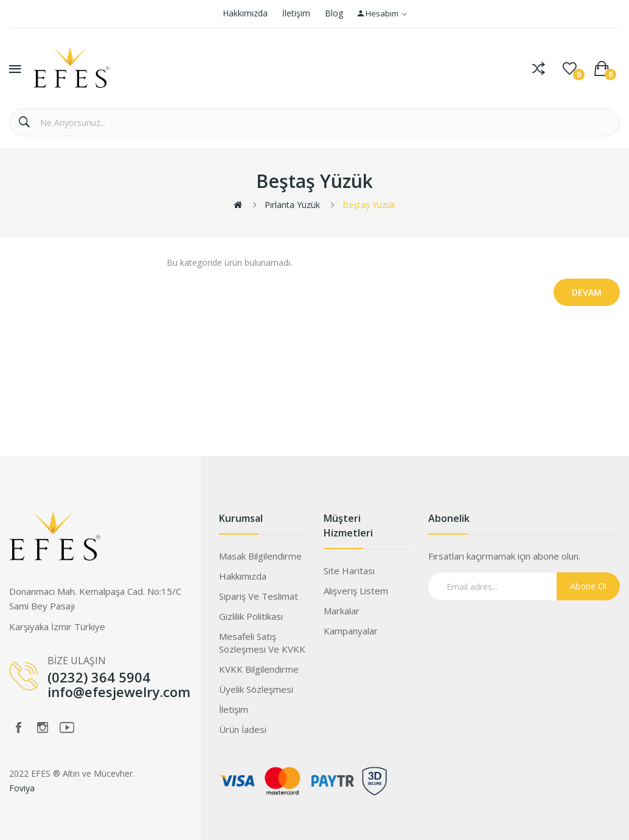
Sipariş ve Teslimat (259, 596)
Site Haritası (349, 571)
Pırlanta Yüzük (292, 205)
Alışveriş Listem (356, 591)
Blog (334, 13)
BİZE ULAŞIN (77, 661)
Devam (587, 292)
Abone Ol (588, 586)
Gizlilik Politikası (251, 616)
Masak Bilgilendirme (260, 556)
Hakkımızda (245, 13)
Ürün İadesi (243, 729)
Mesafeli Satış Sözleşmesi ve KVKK (262, 643)
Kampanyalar (351, 631)
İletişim (296, 13)
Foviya (22, 788)
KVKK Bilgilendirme (259, 669)
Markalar (342, 611)
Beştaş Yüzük (369, 205)
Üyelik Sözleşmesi (256, 689)
